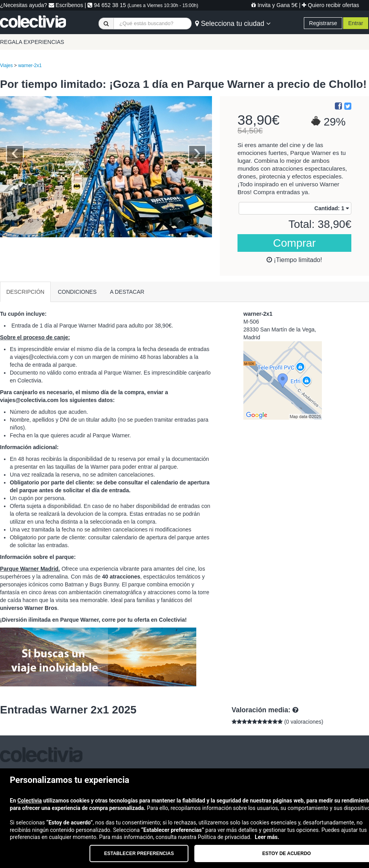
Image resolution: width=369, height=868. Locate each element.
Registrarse (323, 23)
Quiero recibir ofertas (331, 5)
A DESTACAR (127, 292)
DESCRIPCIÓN (25, 292)
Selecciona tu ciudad (233, 24)
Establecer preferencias (139, 853)
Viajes (6, 66)
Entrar (356, 23)
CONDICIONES (77, 292)
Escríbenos (66, 5)
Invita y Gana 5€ (274, 5)
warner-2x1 (30, 66)
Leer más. (267, 837)
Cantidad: (332, 208)
